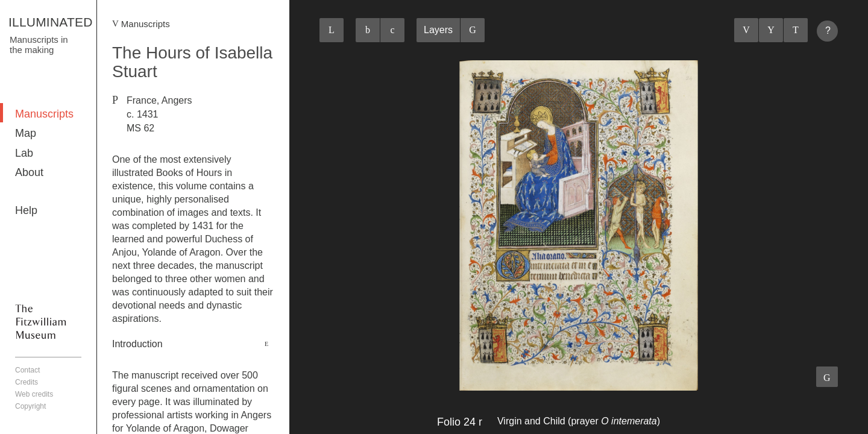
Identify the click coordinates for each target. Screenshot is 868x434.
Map (26, 133)
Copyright (30, 406)
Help (26, 210)
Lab (24, 153)
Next (796, 30)
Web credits (34, 394)
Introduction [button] (137, 344)
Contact (27, 370)
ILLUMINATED (51, 22)
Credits (27, 382)
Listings (771, 30)
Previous (746, 30)
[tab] (193, 344)
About (29, 172)
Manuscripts (44, 114)
